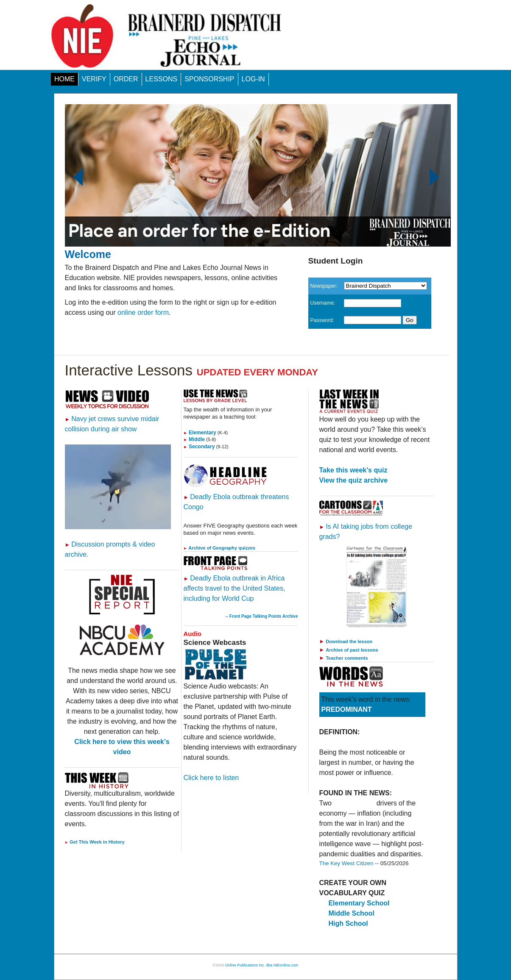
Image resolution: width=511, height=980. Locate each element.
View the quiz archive (354, 480)
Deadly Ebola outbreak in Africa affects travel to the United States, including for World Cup (235, 588)
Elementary (200, 433)
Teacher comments (347, 658)
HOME (64, 79)
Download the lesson (349, 641)
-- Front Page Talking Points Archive (261, 616)
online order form (143, 312)
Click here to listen (211, 778)
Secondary (199, 447)
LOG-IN (253, 79)
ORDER (126, 79)
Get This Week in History (95, 842)
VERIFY (94, 79)
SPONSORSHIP (209, 79)
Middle (194, 439)
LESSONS (162, 79)
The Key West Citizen (346, 863)
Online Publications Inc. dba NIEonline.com (262, 965)
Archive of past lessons (352, 650)
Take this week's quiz (353, 470)
